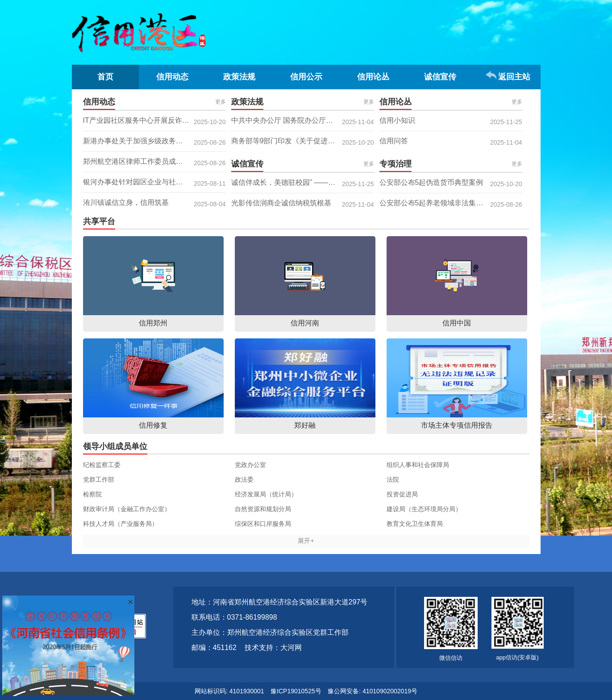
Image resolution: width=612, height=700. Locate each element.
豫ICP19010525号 (296, 691)
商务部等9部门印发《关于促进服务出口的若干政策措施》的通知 (303, 141)
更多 (221, 102)
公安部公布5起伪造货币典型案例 (431, 182)
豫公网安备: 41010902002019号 (373, 691)
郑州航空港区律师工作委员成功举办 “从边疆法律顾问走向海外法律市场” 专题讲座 (154, 161)
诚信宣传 (440, 77)
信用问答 (394, 141)
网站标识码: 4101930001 (229, 691)
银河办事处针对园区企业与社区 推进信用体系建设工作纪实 (154, 182)
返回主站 (514, 77)
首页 (105, 77)
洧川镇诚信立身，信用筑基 (126, 202)
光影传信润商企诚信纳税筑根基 (281, 203)
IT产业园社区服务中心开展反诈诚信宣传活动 (154, 120)
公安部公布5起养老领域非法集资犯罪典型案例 (451, 203)
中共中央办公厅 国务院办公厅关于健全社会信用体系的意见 (303, 120)
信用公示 (306, 77)
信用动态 (172, 77)
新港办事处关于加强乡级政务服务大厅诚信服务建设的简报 (154, 141)
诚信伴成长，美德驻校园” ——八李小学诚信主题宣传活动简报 (303, 182)
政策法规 (239, 77)
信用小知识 (397, 120)
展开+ (306, 541)
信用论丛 (373, 77)
